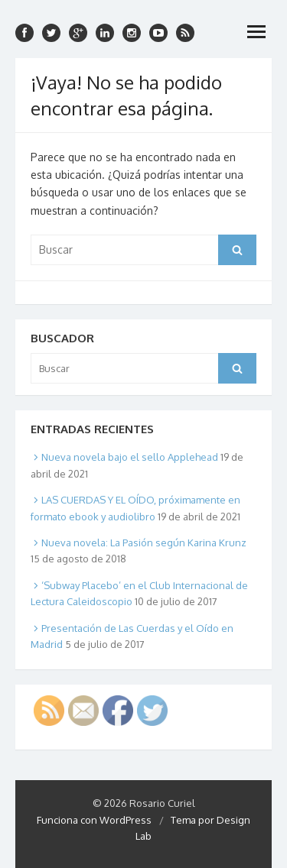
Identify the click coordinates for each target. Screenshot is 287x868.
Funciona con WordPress (94, 820)
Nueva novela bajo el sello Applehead (130, 457)
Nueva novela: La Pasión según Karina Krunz (144, 542)
